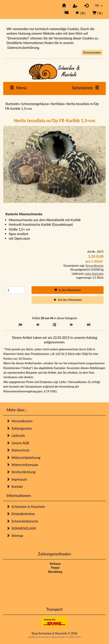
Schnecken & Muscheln (26, 507)
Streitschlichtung (21, 472)
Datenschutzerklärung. (24, 47)
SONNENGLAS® (21, 528)
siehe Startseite (94, 274)
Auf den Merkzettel (68, 300)
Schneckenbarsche (22, 521)
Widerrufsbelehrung (23, 458)
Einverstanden (92, 53)
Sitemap (15, 536)
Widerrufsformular (22, 465)
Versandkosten (95, 266)
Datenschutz (18, 450)
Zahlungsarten (19, 428)
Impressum (17, 479)
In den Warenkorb (68, 290)
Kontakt (15, 486)
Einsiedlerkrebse (21, 514)
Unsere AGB (18, 443)
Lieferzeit (16, 436)
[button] (99, 6)
